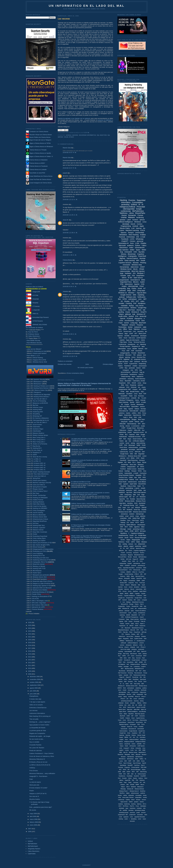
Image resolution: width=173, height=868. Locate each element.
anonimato (139, 351)
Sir (135, 774)
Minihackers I (38, 384)
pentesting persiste (124, 813)
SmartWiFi (124, 396)
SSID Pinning (143, 772)
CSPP (123, 428)
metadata (124, 306)
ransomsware (123, 613)
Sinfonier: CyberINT (39, 528)
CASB (128, 716)
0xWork (145, 703)
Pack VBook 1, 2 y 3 (33, 356)
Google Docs (142, 731)
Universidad (140, 233)
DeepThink (143, 619)
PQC (145, 578)
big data (142, 252)
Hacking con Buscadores (40, 596)
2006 (30, 831)
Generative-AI (124, 243)
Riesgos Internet (38, 489)
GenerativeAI (140, 248)
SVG (125, 774)
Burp (119, 656)
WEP (143, 684)
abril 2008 (33, 816)
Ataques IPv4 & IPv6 (39, 360)
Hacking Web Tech (39, 525)
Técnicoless (122, 327)
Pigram (125, 581)
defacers (135, 645)
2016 (30, 651)
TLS (143, 540)
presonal (143, 813)
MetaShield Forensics (138, 602)
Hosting (130, 600)
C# (139, 615)
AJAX (129, 705)
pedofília (125, 810)
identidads (122, 808)
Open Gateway (124, 402)
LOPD (121, 368)
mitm (135, 252)
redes (131, 248)
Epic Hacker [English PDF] (41, 545)
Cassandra (142, 716)
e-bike (141, 645)
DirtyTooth (124, 422)
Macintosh (128, 628)
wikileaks (122, 387)
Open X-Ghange (127, 763)
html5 (136, 503)
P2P (145, 394)
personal (140, 241)
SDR (141, 606)
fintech (133, 800)
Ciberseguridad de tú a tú (41, 420)
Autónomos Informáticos (37, 713)
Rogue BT (128, 677)
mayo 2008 (34, 814)
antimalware (133, 299)
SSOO (125, 679)
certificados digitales (139, 441)
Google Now (123, 733)
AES (145, 589)
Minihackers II (38, 382)
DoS (139, 495)
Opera (139, 462)
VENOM (132, 785)
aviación (142, 643)
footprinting (142, 364)
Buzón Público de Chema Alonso (40, 137)
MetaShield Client (139, 555)
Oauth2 (130, 430)
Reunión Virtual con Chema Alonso (41, 135)
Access (125, 591)
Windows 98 (130, 789)
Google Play (142, 308)
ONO (126, 761)
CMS (122, 495)
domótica (130, 503)
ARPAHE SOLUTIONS (36, 325)
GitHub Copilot (123, 497)
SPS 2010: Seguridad (39, 603)
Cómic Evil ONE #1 (39, 485)
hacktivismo (133, 374)
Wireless (134, 308)
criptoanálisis (128, 473)
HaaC (124, 508)
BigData (122, 258)
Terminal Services (139, 342)
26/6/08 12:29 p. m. (70, 356)
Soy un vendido (34, 742)
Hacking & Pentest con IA (42, 386)
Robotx (144, 770)
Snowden (124, 778)
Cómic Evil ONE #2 (40, 476)
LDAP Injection (141, 338)
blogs (129, 291)
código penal (143, 692)
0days (126, 531)
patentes (143, 516)
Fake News (123, 342)
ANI (133, 705)
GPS (133, 301)
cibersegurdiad (122, 692)
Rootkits (133, 499)
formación (132, 215)
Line (131, 667)
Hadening (122, 735)
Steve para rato (34, 785)
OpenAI (123, 318)
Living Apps (141, 291)
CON (143, 284)
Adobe (140, 490)
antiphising (138, 688)
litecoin (132, 589)
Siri (139, 387)
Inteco (126, 740)
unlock (140, 819)
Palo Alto (125, 632)
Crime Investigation (39, 510)
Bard (140, 394)
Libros (131, 213)
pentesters (123, 379)
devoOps (129, 694)
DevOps (143, 409)
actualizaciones (141, 641)
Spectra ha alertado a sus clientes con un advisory (74, 118)
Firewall (134, 353)
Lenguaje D (126, 748)
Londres (127, 750)
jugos (127, 808)
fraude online (123, 316)
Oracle (128, 312)
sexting (133, 443)
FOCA (143, 230)
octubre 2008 (34, 682)
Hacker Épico (37, 573)
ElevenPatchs (139, 722)
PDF (128, 351)
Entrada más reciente (65, 364)
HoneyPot (136, 553)
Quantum (137, 361)
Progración (127, 767)
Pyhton (128, 606)
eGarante (143, 587)
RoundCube (135, 677)
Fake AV (143, 621)
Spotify (132, 402)
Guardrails (144, 660)
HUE (124, 662)
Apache (137, 284)
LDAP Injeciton (141, 746)
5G (124, 548)
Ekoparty (32, 303)
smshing (121, 651)
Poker (131, 632)
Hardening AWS (38, 412)
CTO (130, 570)
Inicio (87, 364)
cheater (125, 690)
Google (69, 135)
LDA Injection (133, 746)
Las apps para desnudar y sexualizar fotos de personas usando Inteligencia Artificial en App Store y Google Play (91, 439)
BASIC (127, 593)
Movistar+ (129, 355)
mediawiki (139, 808)
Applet (122, 593)
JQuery (121, 744)
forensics (141, 396)
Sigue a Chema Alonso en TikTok (40, 143)
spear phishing (141, 443)
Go (136, 535)
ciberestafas (122, 349)
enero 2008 (34, 825)
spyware (126, 484)
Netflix (138, 445)
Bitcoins (136, 282)
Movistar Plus (141, 357)
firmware (138, 800)
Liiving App (138, 748)
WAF (122, 527)
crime (132, 608)
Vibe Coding (137, 684)
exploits (122, 340)
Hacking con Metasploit (40, 498)
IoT (144, 288)
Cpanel (142, 617)
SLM (137, 480)
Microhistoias (122, 671)
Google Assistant (136, 660)
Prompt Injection (125, 346)
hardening (140, 217)
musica (135, 699)
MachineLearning (129, 669)
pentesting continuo (139, 529)
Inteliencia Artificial (134, 740)
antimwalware (131, 688)
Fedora (122, 624)
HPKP (120, 662)
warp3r (65, 173)
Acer (120, 707)
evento (132, 516)
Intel (135, 477)
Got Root (36, 523)
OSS (134, 761)
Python (138, 245)
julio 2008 (33, 691)
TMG (133, 780)
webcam (140, 385)
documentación (126, 372)
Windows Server (126, 269)
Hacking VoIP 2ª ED (39, 568)
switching (122, 615)
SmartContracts (124, 308)
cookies (122, 516)
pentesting (125, 205)
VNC (131, 684)
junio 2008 (33, 694)
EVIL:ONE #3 (38, 450)
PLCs (120, 510)
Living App (134, 323)
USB (140, 417)
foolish (130, 432)
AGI (125, 705)
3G (122, 404)
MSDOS (138, 508)
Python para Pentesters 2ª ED (42, 543)
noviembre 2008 (35, 679)
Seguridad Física (126, 282)
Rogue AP (135, 559)
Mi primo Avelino (35, 799)
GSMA (131, 477)
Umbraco (123, 785)
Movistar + (132, 293)
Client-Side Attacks (39, 504)
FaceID (123, 553)
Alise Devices (134, 654)
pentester (132, 368)
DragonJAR (33, 292)
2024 (30, 628)
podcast (122, 297)
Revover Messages (136, 770)
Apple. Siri (144, 709)
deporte (126, 546)
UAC (134, 331)
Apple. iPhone (123, 712)
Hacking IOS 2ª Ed (39, 556)
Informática (142, 737)
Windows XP (141, 314)
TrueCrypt (142, 583)
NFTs (120, 359)
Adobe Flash (136, 518)
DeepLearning (126, 376)
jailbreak (128, 314)
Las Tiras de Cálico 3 (40, 399)
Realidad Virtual (123, 480)
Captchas (132, 435)
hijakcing (139, 804)
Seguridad (141, 454)
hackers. (142, 802)
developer (143, 336)
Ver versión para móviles (85, 368)
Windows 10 (122, 293)
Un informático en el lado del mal (87, 6)
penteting (134, 649)
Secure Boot (130, 636)
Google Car (121, 598)
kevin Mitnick (142, 482)
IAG (141, 574)
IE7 (134, 497)
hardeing (121, 804)
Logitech (121, 750)
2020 (30, 640)
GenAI (133, 224)
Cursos (140, 215)
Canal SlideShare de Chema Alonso (41, 176)
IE (127, 626)
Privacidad (141, 207)
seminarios (139, 568)
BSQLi (133, 458)
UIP (141, 782)
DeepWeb (139, 475)
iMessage (123, 529)
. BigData (139, 703)
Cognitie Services (140, 718)
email (127, 516)
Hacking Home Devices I (41, 397)
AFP (134, 651)
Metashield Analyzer (123, 630)
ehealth (143, 488)
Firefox (134, 288)
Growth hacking (129, 574)
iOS (138, 237)
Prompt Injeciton (135, 767)
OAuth (144, 445)
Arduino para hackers (40, 353)
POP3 (120, 632)
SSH (135, 417)
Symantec (130, 682)
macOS (141, 374)
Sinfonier (134, 387)
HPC (140, 733)
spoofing (121, 312)
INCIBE (141, 662)
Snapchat (131, 583)
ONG (131, 454)
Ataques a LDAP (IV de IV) (38, 794)
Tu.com (144, 398)
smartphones (142, 613)
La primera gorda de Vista (38, 731)
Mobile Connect (132, 469)
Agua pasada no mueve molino (39, 725)
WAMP (137, 785)
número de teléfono (141, 611)
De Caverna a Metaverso (41, 418)
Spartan (135, 778)
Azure (129, 349)
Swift (125, 682)
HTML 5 (137, 574)
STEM (120, 774)
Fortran (135, 727)
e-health (136, 473)
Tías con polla (34, 719)
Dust (127, 385)
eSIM (134, 694)
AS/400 (140, 705)
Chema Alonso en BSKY (35, 163)
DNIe (138, 435)
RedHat (132, 480)
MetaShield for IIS (139, 669)
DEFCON (138, 452)
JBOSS (131, 626)
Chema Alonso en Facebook (39, 166)
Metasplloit (127, 755)
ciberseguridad (129, 209)
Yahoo (137, 400)
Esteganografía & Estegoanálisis (43, 549)
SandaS (124, 561)
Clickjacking (128, 495)
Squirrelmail (143, 679)
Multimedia (141, 469)
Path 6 (142, 604)
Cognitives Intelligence (137, 533)
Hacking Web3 (37, 409)
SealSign (127, 471)
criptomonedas (125, 271)
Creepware (122, 619)
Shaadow (137, 636)
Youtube (123, 276)
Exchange (137, 621)
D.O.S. (131, 452)
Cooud (120, 720)
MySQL (132, 306)
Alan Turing (126, 654)
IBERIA (126, 737)
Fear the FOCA (33, 332)
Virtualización (141, 525)
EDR (126, 621)
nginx (132, 611)
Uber (145, 639)
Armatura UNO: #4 (39, 463)
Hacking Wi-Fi (37, 448)
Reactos (128, 634)
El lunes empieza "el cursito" (38, 788)
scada (143, 426)
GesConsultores (124, 731)
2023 (30, 631)
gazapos (136, 802)
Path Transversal (122, 673)
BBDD (132, 593)
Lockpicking (137, 667)
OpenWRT (130, 765)
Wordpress (142, 303)
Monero (121, 578)
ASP (127, 548)
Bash (145, 568)
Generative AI (135, 280)
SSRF (143, 581)
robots (143, 340)
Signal (120, 639)
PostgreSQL (122, 606)
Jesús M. (66, 220)
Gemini (126, 323)
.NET (145, 299)
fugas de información (133, 340)
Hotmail (143, 400)
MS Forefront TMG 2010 (40, 605)
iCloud (143, 563)
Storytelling (36, 414)
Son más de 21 (34, 796)
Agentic (131, 409)
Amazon (132, 325)
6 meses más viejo (35, 699)
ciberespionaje (133, 286)
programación (124, 280)
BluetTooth (122, 716)
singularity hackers (140, 359)
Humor (124, 215)
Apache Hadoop (140, 548)
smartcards (141, 649)
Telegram (125, 325)
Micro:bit (133, 630)
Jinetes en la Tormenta (40, 444)
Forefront (123, 469)
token (120, 338)
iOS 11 (144, 804)
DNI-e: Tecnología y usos (40, 601)
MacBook (123, 486)
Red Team (36, 493)
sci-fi (128, 458)
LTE (122, 628)
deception (137, 587)
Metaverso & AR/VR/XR (40, 403)
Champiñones (34, 696)
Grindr (129, 733)
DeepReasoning (123, 535)
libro (119, 299)
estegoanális (140, 694)
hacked (131, 316)
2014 (30, 657)
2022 (30, 634)
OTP (144, 437)
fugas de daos (124, 802)
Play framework (138, 673)
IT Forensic (33, 306)
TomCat (140, 682)
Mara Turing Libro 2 (39, 440)
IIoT (131, 737)
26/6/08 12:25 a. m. (70, 215)
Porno (132, 538)
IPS (145, 662)
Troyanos (140, 325)
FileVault (123, 727)
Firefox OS (130, 727)
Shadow (144, 636)
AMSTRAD (140, 450)
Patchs (137, 604)
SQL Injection (102, 135)
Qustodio (126, 675)
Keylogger (126, 667)
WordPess (143, 791)
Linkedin (134, 398)
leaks (120, 484)
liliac (131, 699)
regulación (126, 817)
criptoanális (131, 795)
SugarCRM (127, 780)
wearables (133, 703)
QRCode (144, 632)
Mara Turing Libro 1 (39, 442)
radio (145, 327)
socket (126, 819)
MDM (128, 576)
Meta (129, 462)
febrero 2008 (34, 822)
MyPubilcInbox (143, 557)
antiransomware (133, 447)
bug (122, 252)
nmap (137, 516)
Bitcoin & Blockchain (39, 515)
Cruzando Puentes (35, 745)
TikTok (140, 471)
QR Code (129, 559)
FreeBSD (141, 727)
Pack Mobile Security (33, 340)
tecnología (132, 450)
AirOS (125, 707)
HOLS (137, 624)
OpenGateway (132, 424)
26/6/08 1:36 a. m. (70, 255)
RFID (144, 477)
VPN (136, 370)
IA (142, 205)
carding (125, 544)
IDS (130, 497)
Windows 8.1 (123, 456)
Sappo (128, 540)
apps (143, 346)
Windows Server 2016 (40, 362)
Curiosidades (137, 202)
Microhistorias (37, 571)
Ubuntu (139, 310)
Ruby (131, 417)
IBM (127, 392)
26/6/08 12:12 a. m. (70, 199)
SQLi (142, 392)
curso (136, 394)
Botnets (141, 349)
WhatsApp (140, 239)
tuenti (120, 409)
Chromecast (139, 656)
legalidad (126, 359)
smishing (121, 819)
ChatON (122, 718)
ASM (130, 518)
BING (143, 280)
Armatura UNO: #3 (39, 465)
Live (124, 602)
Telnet (121, 782)
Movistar (136, 263)
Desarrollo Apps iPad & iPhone (42, 581)
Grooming (129, 553)
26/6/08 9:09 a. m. (70, 334)
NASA (137, 759)
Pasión (32, 791)
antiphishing (122, 432)
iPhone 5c (137, 697)
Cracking (129, 303)
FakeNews (128, 366)
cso (136, 544)
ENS (139, 413)
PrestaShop (132, 581)
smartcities (123, 518)
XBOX (138, 402)
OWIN (138, 761)
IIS (122, 301)
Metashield (140, 404)
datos (134, 376)
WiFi (138, 260)
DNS (134, 291)
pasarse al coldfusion (105, 120)
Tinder (128, 542)
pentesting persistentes (127, 701)
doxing (122, 426)
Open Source (138, 278)
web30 (144, 546)
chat (135, 396)
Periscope (121, 767)
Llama (133, 357)
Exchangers (133, 724)
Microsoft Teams (140, 576)
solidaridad (121, 703)
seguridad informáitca (129, 568)
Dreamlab (32, 299)
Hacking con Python (39, 541)
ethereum (135, 372)
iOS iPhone (126, 806)
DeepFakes (140, 276)
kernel (127, 443)
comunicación (135, 692)
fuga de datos (142, 293)
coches (121, 473)
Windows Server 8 (134, 791)
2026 (30, 622)
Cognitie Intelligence (129, 596)
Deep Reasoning (133, 460)
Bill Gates (143, 531)
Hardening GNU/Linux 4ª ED (42, 560)
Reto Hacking (134, 235)
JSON (136, 626)
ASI (145, 705)
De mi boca (135, 720)
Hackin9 (124, 600)
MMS (121, 752)
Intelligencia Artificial (140, 742)
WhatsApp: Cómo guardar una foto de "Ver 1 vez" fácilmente (91, 449)
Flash (143, 658)
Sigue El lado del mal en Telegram (39, 140)
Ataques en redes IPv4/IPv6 (41, 583)
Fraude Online (36, 594)
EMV (145, 596)
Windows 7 (141, 273)
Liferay (132, 748)
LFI (137, 497)
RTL (123, 634)
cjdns (129, 692)
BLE (126, 435)
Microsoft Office (125, 407)
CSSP (136, 716)
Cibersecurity (137, 570)
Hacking (75, 135)
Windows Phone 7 (124, 791)
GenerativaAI (141, 729)
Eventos (132, 200)
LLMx (121, 748)
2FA (134, 273)
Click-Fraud (135, 520)
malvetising (133, 808)
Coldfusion (139, 596)
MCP (122, 669)
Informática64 (134, 411)
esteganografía (125, 353)
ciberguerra (138, 318)
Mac (126, 368)
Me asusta (33, 810)
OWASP (144, 508)
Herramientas (124, 267)
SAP (138, 634)
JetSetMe (139, 744)
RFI (124, 510)
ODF (131, 361)
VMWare (122, 641)
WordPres (122, 793)
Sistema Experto (142, 774)
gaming (128, 357)
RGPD (125, 770)
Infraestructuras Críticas (40, 519)
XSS (133, 276)
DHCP (145, 656)
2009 (30, 671)
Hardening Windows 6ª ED (40, 592)
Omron (120, 763)
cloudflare (129, 394)
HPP (120, 600)
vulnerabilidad (128, 651)
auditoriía (143, 793)
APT (136, 334)
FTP (144, 475)
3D (138, 467)
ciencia (131, 587)
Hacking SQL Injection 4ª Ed (42, 586)
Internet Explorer (132, 258)
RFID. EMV (144, 767)
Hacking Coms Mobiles (40, 590)
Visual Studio (69, 137)
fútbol (143, 527)
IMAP (136, 662)
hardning (133, 804)
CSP (132, 716)
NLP (140, 671)
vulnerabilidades (125, 419)
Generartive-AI (132, 729)
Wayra (121, 314)
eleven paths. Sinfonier (128, 797)
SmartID (144, 510)
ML (139, 398)
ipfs (128, 699)
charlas (124, 217)
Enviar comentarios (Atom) (75, 373)
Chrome (144, 329)
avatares (132, 514)
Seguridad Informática (87, 135)
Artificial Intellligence (133, 712)
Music (132, 523)
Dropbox (142, 505)
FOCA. (143, 724)
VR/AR (134, 383)
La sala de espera (35, 782)
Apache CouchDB (141, 707)
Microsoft (122, 245)
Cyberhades (32, 854)
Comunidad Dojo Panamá (37, 317)
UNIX (134, 561)
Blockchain (132, 254)
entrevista (122, 490)
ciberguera (129, 645)
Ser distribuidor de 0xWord (34, 328)
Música (124, 254)
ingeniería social (138, 432)
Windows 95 (126, 608)
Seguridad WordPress (40, 521)
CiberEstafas (37, 431)
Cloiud (133, 718)
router (130, 613)
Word (124, 688)
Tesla (129, 561)
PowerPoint (137, 632)
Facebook (125, 239)
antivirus (122, 413)
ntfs (120, 810)
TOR (132, 351)
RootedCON (135, 606)
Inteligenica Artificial (129, 742)
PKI (128, 499)
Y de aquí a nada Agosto (37, 702)
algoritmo (137, 527)
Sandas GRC (123, 583)
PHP (135, 303)
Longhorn (143, 667)
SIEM (124, 772)
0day (125, 409)
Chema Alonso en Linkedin (36, 170)
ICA (128, 523)
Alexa (122, 381)
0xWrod (121, 705)
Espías (131, 621)
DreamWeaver (123, 722)
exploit (142, 282)
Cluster (35, 534)
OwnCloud (137, 765)
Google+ (121, 574)
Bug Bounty (36, 446)
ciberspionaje (140, 514)
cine (132, 370)
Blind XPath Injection (140, 492)
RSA (125, 439)
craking (125, 795)
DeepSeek (122, 383)
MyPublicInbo (131, 757)
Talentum (137, 329)
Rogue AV (122, 677)
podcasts (123, 291)
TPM (137, 780)
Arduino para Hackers (39, 480)
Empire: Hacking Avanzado (41, 472)
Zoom (126, 587)
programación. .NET (123, 815)
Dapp (128, 619)
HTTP (120, 331)
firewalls (121, 589)
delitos (120, 546)
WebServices (129, 641)
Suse (131, 639)
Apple (142, 226)
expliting (128, 800)
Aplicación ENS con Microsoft (42, 588)
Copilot (144, 570)
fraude (143, 260)
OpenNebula (123, 765)
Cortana (123, 572)
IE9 (125, 462)
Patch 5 (143, 765)
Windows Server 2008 (125, 512)
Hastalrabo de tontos (135, 437)
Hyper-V (142, 624)
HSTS (142, 520)
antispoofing (123, 563)
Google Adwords (133, 731)
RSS (128, 387)
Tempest (134, 471)
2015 (30, 654)
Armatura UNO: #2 (39, 468)
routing (135, 613)
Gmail (140, 288)
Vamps (122, 585)
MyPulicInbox (130, 759)
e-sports (137, 488)
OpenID (144, 763)
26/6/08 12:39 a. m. (70, 233)
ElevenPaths (140, 213)
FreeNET (120, 660)
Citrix (143, 321)
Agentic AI (144, 651)
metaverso (138, 327)
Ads (145, 490)
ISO (134, 737)
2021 (30, 637)
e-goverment (133, 364)
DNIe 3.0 (135, 572)
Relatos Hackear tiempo (40, 435)
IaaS (128, 664)
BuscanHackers (123, 570)
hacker (128, 413)
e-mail (143, 237)
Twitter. (130, 782)
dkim (144, 424)
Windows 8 (135, 312)
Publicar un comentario (65, 361)
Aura (132, 243)
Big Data (35, 405)
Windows (138, 222)
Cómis (124, 720)
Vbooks (122, 488)
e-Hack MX (33, 310)
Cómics (133, 241)
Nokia (144, 671)
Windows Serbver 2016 (132, 686)
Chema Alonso (67, 260)
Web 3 (128, 787)
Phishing (143, 263)
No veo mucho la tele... (37, 739)
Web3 (144, 250)
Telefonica (121, 542)
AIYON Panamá (34, 321)
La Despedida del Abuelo (37, 728)
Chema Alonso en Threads (36, 150)
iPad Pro (132, 806)
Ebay (133, 658)
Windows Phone (141, 501)
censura (131, 544)
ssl (138, 344)
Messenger (132, 445)
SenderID (129, 510)
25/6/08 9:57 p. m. (70, 152)
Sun (143, 430)
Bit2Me (135, 349)
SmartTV (143, 312)
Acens (130, 591)
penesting (131, 810)
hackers (135, 220)
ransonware (140, 815)
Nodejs (133, 578)
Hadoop (123, 523)
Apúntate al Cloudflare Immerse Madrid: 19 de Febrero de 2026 (91, 471)
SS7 (142, 634)
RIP (129, 770)
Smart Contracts (138, 439)
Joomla (133, 404)
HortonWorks (130, 662)
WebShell (133, 787)
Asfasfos (66, 291)
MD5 (140, 750)
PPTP (137, 523)
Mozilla (135, 557)
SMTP (142, 523)
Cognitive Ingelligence (140, 551)
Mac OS (125, 752)
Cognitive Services (125, 263)
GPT (137, 301)
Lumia (132, 750)
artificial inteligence (133, 643)
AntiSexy (32, 768)
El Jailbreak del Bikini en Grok (81, 482)
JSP (145, 574)
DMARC (129, 572)
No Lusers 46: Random (37, 748)
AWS (135, 490)
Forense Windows (38, 609)
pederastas (141, 699)
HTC (144, 733)
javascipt (127, 611)
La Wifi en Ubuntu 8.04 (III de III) (40, 765)
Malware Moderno (38, 433)
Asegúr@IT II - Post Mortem (38, 776)
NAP (137, 671)
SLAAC (123, 540)
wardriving (138, 546)
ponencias (132, 813)
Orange (131, 604)
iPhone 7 (144, 697)
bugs (122, 273)
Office (125, 329)
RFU (120, 770)
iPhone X (123, 699)
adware (139, 355)
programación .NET (125, 389)
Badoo (125, 714)
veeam (144, 819)
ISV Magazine (122, 664)
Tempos (131, 233)
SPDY (133, 772)
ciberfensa (137, 690)
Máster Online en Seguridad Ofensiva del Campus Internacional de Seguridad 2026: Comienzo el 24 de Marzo (84, 384)
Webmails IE (140, 787)
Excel (125, 338)
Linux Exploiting (38, 553)
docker (130, 327)
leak (134, 314)
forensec (144, 800)
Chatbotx (128, 718)
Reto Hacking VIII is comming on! (40, 716)
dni (136, 608)
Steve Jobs (133, 465)
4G (121, 505)
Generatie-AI (127, 660)
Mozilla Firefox (135, 392)
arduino (142, 407)
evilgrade (133, 647)
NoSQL (123, 559)
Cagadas (137, 593)
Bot (126, 551)
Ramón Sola (67, 148)
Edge (143, 495)
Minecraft (138, 755)
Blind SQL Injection (138, 271)
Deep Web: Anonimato (40, 532)
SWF (128, 774)
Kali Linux (132, 338)
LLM (133, 228)
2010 (30, 668)
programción (133, 815)
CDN (122, 617)
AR (136, 705)
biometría (140, 331)
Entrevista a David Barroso (38, 708)
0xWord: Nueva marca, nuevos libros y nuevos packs (88, 503)
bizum (120, 690)
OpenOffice (135, 407)
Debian (137, 409)
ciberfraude (144, 690)
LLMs (137, 243)
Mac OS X (123, 310)
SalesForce (122, 636)
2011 (30, 665)
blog (129, 288)
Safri (132, 774)
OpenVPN (139, 578)
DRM (121, 658)
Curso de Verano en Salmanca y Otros (42, 756)
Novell (126, 538)
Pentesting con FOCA (40, 551)
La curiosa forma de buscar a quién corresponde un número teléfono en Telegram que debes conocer (90, 493)
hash (138, 647)
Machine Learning (132, 230)
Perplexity (133, 385)
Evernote (138, 658)
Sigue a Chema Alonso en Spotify (40, 153)
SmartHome (135, 336)
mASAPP (127, 565)
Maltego (128, 602)
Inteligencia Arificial (135, 664)
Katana (122, 746)
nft (132, 359)
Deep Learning (130, 260)
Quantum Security (39, 379)
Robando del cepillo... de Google (40, 736)
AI (139, 205)
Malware (131, 217)
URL (144, 782)
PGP (144, 415)
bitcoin (135, 269)
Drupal (131, 535)
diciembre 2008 (35, 677)
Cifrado (142, 269)
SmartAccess (122, 776)
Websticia (141, 465)
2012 (30, 663)
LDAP (131, 334)
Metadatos (123, 235)
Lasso (139, 600)
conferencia (122, 344)
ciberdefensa (137, 563)
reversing (131, 379)
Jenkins (134, 744)
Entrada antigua (108, 364)
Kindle (126, 746)
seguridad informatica (140, 817)
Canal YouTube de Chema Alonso (40, 179)
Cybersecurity (124, 452)
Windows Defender (139, 789)
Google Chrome (126, 295)
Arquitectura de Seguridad (42, 395)
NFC (142, 422)
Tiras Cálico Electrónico (41, 474)
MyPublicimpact (33, 846)
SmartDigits (130, 776)
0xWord (30, 841)
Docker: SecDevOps (39, 495)
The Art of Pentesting (39, 401)
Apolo (140, 654)
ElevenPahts (142, 484)
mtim (144, 808)
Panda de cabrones (36, 751)
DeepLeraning (143, 720)
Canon (133, 656)
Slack (130, 679)
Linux (144, 222)
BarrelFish (131, 714)
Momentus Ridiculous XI (37, 759)
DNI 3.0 (129, 720)
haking (125, 697)
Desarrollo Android (39, 564)
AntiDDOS (122, 492)
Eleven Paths (125, 228)
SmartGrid (136, 776)
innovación (126, 265)
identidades (143, 806)
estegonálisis (138, 797)
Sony (137, 583)
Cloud (138, 321)
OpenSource (137, 415)
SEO (129, 383)
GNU (120, 508)
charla (143, 387)
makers (120, 366)
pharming (136, 701)
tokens (124, 278)
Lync (136, 750)
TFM (136, 682)
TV (143, 486)
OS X (134, 462)
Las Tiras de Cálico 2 (40, 422)
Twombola (136, 782)
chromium (130, 690)
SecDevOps (125, 465)
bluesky (120, 795)
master (129, 529)
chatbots (123, 467)
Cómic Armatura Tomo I (40, 491)
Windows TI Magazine (126, 400)
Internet (139, 228)
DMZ (134, 495)
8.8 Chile (32, 295)
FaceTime (141, 572)
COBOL (124, 656)
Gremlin (121, 538)
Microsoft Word (122, 557)
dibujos (121, 357)
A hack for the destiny (39, 506)
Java (120, 329)
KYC (144, 744)
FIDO (139, 724)
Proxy (130, 342)
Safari (139, 486)
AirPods (132, 548)
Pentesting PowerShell (40, 536)
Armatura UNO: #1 (39, 470)
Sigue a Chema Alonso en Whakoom (41, 147)
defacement (142, 544)
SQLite (144, 462)
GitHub (137, 422)
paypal (131, 546)
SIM (136, 454)
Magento (130, 555)
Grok (145, 598)
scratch (121, 531)
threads (127, 703)
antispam (143, 411)
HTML (123, 392)
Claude (127, 404)
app (126, 441)
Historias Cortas (38, 407)
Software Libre (131, 297)
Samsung (122, 525)
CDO (144, 368)
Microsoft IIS (124, 604)
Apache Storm (122, 709)
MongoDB (127, 578)
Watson (123, 787)
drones (128, 426)
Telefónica (123, 213)
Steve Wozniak (141, 499)
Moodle (130, 557)
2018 (30, 645)
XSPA (131, 527)
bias (130, 441)
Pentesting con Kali (40, 351)
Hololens (134, 735)
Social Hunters (37, 425)
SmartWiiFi (143, 776)
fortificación (142, 297)
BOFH (137, 531)
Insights (121, 740)
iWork (122, 565)
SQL (145, 606)
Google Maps (142, 535)
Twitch (127, 684)
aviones (122, 645)
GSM (144, 389)
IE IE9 (130, 278)
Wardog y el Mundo (39, 566)
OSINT (35, 455)
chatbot (135, 366)
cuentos (122, 443)
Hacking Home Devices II (41, 388)
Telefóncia (142, 780)
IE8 (135, 600)
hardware (128, 273)
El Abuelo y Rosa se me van (38, 762)
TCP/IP (121, 501)
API (140, 389)
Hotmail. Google (141, 735)
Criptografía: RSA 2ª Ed (40, 562)
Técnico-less (127, 331)
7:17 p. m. (86, 133)
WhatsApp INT (37, 416)
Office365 (123, 424)
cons (140, 299)
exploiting (141, 295)
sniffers (134, 413)
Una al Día (35, 598)
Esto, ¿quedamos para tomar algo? (41, 807)
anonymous (124, 514)
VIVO (141, 561)
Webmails (122, 394)
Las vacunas (33, 710)
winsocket (132, 821)
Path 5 (125, 417)
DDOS (142, 467)
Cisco (129, 520)
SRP (137, 772)
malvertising (139, 589)
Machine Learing (133, 752)
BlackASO (134, 615)
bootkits (130, 563)
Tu (123, 684)
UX (137, 561)
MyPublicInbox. (139, 757)
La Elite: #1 (37, 459)
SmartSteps (136, 679)
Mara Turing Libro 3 (39, 437)
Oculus (143, 761)
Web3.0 (127, 585)
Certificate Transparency (132, 617)
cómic (139, 383)
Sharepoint (143, 480)
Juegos (124, 286)
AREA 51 (32, 314)
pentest (123, 220)
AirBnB (128, 615)
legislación (140, 376)
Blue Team (141, 419)
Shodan (127, 301)
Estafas (143, 243)
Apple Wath (137, 709)
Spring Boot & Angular (40, 487)
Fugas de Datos (123, 361)
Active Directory (140, 379)
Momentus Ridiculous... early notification (42, 773)
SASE (119, 772)
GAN (126, 445)
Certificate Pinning (129, 505)
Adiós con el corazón (36, 705)
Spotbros (141, 778)
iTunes (137, 806)
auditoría (130, 245)
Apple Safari (133, 484)
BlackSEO (128, 381)
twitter (132, 250)
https (126, 334)
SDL (141, 677)
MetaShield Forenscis (138, 628)
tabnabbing (134, 819)
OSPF (130, 761)
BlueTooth (142, 323)
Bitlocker (121, 551)
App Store (129, 492)
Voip (141, 370)
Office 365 (137, 430)
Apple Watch (143, 591)
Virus (145, 471)
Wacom (142, 785)
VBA (127, 785)
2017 (30, 648)
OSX (142, 630)
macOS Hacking (38, 513)
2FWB (131, 531)
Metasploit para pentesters (44, 575)
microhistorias (129, 321)
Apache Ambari (131, 707)
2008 (30, 674)
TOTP (126, 364)
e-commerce (135, 426)
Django (121, 621)
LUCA (132, 239)
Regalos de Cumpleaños (37, 733)
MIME (144, 750)
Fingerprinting (126, 226)
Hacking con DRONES (40, 508)
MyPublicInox (122, 759)
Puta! (31, 779)
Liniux (144, 748)
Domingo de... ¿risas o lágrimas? (40, 722)
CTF (128, 656)
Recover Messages (141, 538)
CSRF (121, 445)
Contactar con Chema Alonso (39, 132)
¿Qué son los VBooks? (34, 349)
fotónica (121, 611)
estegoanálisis (131, 467)
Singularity (126, 639)
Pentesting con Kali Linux (41, 558)
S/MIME (142, 559)
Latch (129, 220)
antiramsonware (135, 793)
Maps (133, 576)
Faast (121, 323)
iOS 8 (120, 806)
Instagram (126, 370)
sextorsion (129, 490)
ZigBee (128, 793)
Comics (140, 224)
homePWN (131, 697)
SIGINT (128, 772)
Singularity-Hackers (34, 849)
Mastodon (143, 497)
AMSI (138, 651)
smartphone (131, 344)
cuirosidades (138, 795)
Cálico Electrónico (34, 336)
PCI (146, 630)
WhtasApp (123, 789)
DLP (137, 505)
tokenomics (129, 284)
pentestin (134, 565)
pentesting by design (140, 810)
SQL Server (140, 306)
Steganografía (136, 540)
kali (144, 310)
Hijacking (143, 344)
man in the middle (125, 649)
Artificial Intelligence (126, 222)
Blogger (134, 419)
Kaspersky (142, 626)
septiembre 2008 (35, 685)
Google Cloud (131, 428)
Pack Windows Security (34, 343)
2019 (30, 643)
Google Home (124, 454)
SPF (139, 424)
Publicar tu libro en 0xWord (34, 287)
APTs (120, 591)
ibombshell (142, 503)
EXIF (129, 658)
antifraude (123, 643)
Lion (132, 508)
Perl (121, 581)
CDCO (130, 551)
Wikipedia (134, 585)
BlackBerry (124, 533)
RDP (120, 439)
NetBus (141, 759)
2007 (30, 829)
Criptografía (132, 256)
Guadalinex (135, 733)
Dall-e (125, 658)
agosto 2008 (34, 688)
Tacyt (130, 329)
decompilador (122, 694)
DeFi (143, 452)
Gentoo (127, 624)
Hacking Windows (38, 502)
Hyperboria (122, 626)
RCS (131, 675)
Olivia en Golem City (41, 390)
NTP (138, 630)
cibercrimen (134, 267)
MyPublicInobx (130, 671)
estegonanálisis (142, 608)
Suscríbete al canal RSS (37, 173)
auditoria (144, 688)
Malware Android (38, 530)
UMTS (133, 542)
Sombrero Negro (38, 429)
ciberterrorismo (132, 482)
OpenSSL (122, 499)
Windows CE (121, 686)
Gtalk (132, 624)
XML (139, 585)
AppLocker (130, 709)
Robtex (133, 634)
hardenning (127, 804)
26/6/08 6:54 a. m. (70, 286)
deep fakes (123, 503)
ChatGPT (125, 241)
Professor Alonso (34, 334)
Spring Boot (36, 478)
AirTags (120, 654)
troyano (135, 389)
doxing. (145, 795)
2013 (30, 660)
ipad (129, 276)
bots (145, 355)
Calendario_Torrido (139, 381)
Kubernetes (36, 427)
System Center (138, 639)
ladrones (127, 589)
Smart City (137, 510)
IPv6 (122, 284)
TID (134, 355)
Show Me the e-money (40, 457)
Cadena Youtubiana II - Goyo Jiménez (41, 753)
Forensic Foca (123, 477)
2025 (30, 625)
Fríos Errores (34, 771)
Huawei (121, 737)
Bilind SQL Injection (140, 714)
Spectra (124, 233)
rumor (131, 817)
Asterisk (145, 654)
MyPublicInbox (32, 844)
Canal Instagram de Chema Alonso (41, 183)
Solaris (130, 778)
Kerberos (123, 576)
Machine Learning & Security (42, 483)
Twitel (131, 396)
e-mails (144, 402)
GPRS (125, 299)
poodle (138, 813)
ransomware (143, 366)
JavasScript (127, 744)
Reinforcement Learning (139, 675)
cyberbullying (129, 488)
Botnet (138, 368)
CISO (138, 458)
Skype (129, 439)
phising (142, 701)
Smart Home (123, 447)
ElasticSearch (131, 722)
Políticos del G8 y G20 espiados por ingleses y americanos (90, 514)
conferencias (126, 211)
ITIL (137, 737)
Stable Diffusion (131, 525)
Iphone (142, 220)
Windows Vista (137, 265)
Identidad (126, 224)
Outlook (121, 471)
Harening (128, 735)
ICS (129, 508)
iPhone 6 (143, 647)
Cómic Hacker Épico (39, 538)
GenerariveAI (124, 729)
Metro (133, 755)
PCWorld (130, 318)
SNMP (138, 581)
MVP (140, 477)
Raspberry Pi (37, 452)
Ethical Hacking (38, 358)
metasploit (128, 252)
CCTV (143, 615)
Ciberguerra (37, 392)
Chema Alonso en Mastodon (37, 160)
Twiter (125, 782)
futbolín (131, 802)
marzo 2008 (34, 819)
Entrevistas (131, 237)
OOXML (127, 336)
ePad (120, 797)
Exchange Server (124, 398)
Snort (119, 778)
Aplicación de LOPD (38, 607)
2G (121, 548)
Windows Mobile (130, 501)
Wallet (138, 542)
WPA (119, 608)
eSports (127, 647)
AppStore (135, 591)
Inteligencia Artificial (127, 207)
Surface (121, 682)
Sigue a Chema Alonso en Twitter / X (41, 156)
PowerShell (142, 256)
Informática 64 (123, 411)
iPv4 (137, 316)
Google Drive (130, 598)
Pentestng (130, 673)
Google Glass (138, 598)
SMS (134, 295)
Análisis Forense (38, 500)
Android (135, 226)
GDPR (131, 422)
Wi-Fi (126, 527)
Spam (138, 250)
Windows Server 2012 (40, 577)
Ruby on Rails (132, 486)
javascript (143, 316)
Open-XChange (137, 763)
